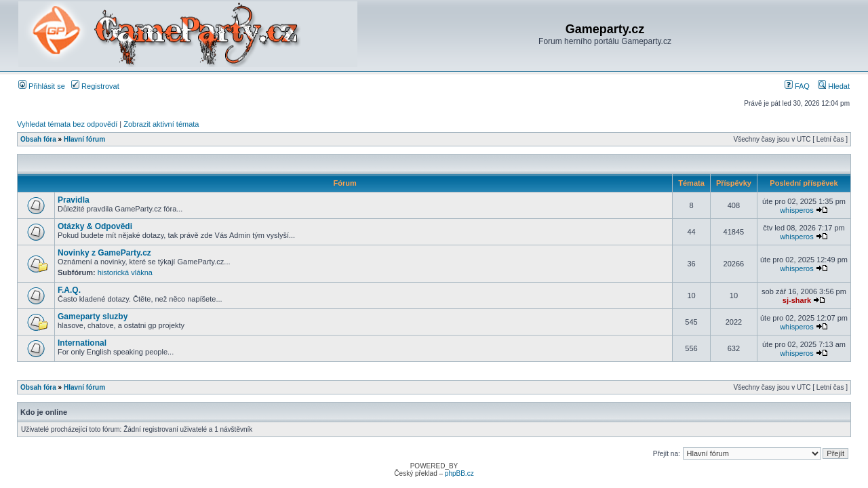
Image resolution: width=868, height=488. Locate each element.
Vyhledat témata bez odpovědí (67, 124)
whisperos (797, 210)
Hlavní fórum (84, 139)
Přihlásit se (42, 86)
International (82, 343)
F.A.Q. (69, 290)
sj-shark (797, 300)
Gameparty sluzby (93, 317)
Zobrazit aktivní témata (161, 124)
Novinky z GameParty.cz (104, 253)
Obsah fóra (38, 139)
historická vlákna (125, 272)
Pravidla (74, 200)
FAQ (797, 86)
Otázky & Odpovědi (95, 226)
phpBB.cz (459, 473)
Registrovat (95, 86)
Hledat (834, 86)
